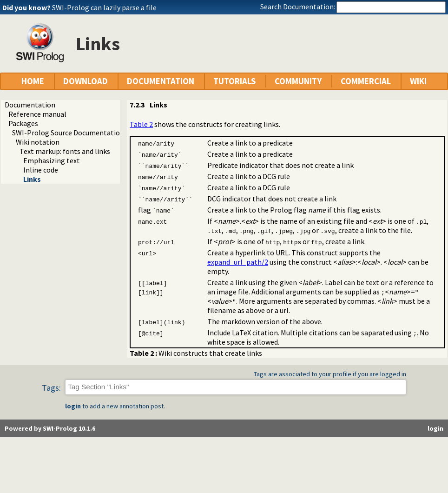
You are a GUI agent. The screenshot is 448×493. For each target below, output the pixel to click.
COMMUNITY (298, 81)
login (73, 406)
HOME (33, 81)
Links (32, 179)
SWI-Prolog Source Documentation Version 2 (83, 133)
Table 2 (141, 124)
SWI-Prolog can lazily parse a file (104, 7)
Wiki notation (38, 142)
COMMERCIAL (366, 81)
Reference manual (37, 114)
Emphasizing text (52, 160)
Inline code (41, 170)
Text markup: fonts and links (65, 151)
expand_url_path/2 (238, 262)
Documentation (30, 105)
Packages (23, 123)
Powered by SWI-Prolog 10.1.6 (50, 428)
